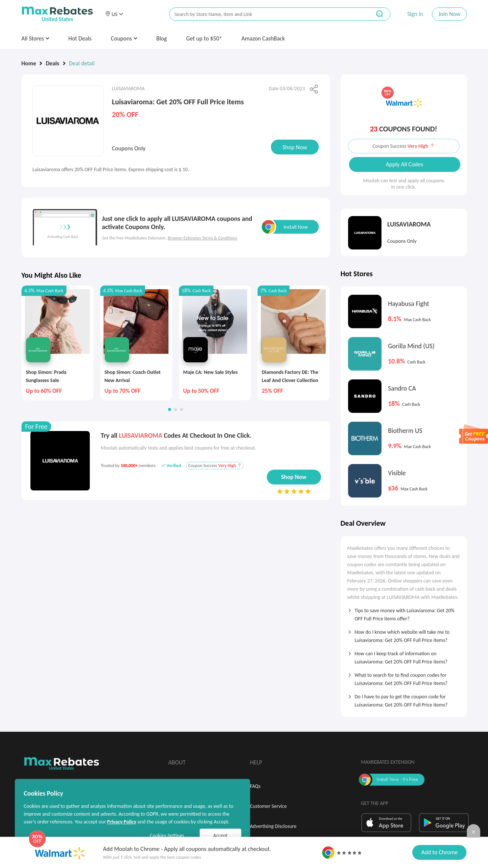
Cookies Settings (167, 836)
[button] (114, 14)
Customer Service (268, 806)
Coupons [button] (124, 38)
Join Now (449, 14)
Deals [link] (52, 63)
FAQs (256, 786)
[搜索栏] (265, 14)
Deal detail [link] (82, 63)
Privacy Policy (122, 822)
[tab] (404, 612)
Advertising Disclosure (273, 826)
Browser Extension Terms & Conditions (203, 238)
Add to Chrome (439, 852)
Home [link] (29, 63)
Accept (221, 836)
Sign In (415, 14)
